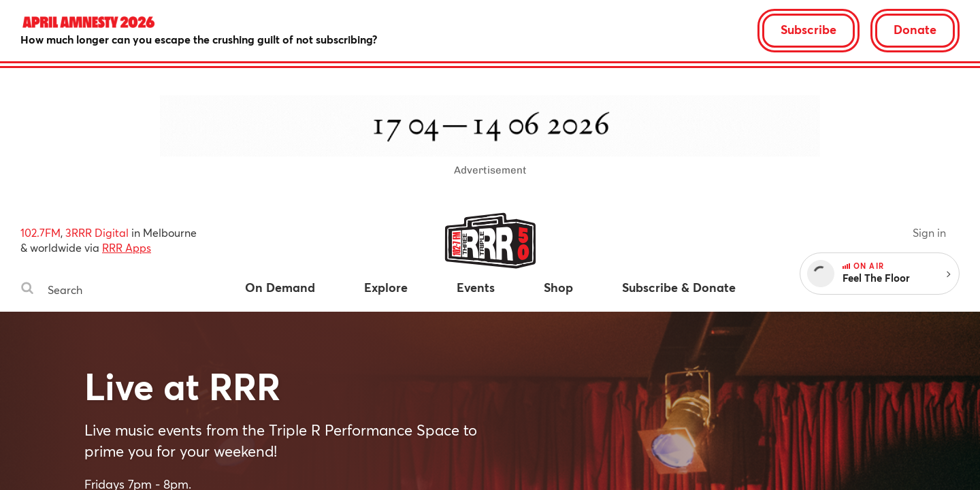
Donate (915, 29)
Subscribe (808, 29)
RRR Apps (127, 247)
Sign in (929, 232)
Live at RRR (182, 386)
